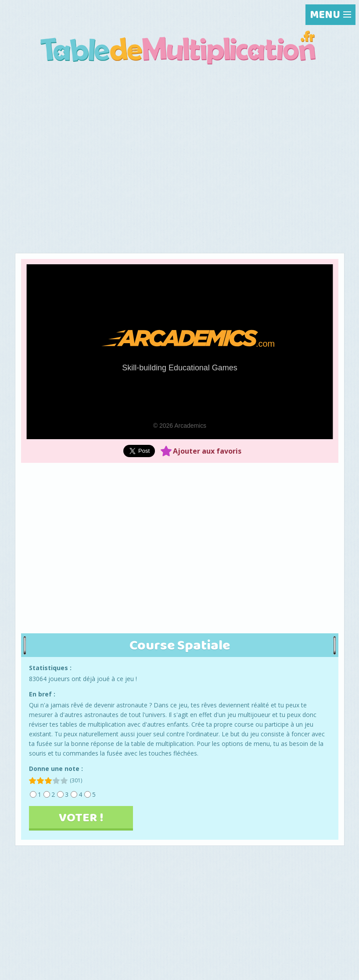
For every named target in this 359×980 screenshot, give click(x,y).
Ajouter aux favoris (207, 451)
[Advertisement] (180, 138)
